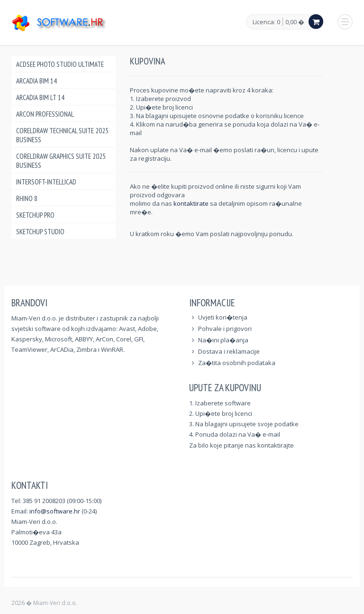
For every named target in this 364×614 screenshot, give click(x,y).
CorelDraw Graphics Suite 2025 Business (61, 161)
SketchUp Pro (35, 215)
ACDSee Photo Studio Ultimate (60, 64)
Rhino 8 (27, 198)
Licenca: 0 (266, 22)
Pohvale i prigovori (225, 329)
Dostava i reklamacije (229, 351)
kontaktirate (192, 203)
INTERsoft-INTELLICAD (46, 182)
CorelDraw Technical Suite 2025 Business (62, 135)
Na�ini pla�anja (223, 340)
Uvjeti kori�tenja (223, 317)
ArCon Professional (45, 114)
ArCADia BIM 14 (36, 81)
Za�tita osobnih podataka (237, 363)
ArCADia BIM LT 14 (40, 97)
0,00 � (295, 22)
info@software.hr (55, 511)
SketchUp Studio (40, 232)
